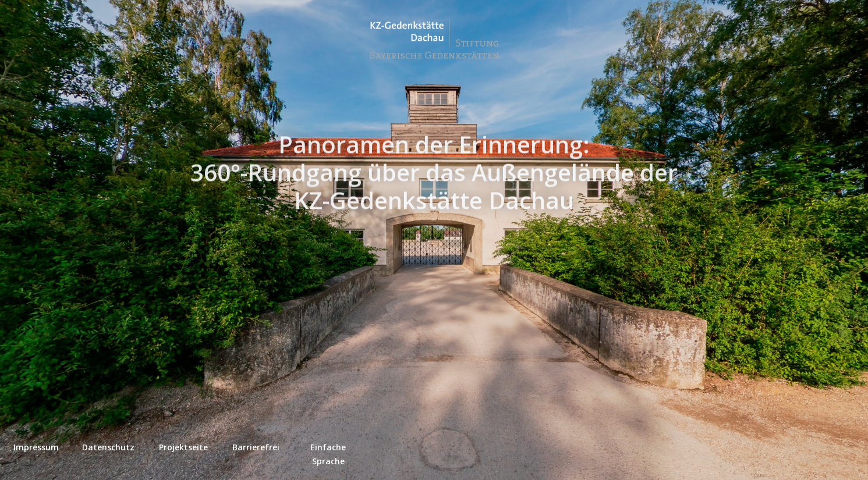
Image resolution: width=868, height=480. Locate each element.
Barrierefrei (256, 447)
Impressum (36, 447)
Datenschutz (108, 447)
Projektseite (183, 447)
